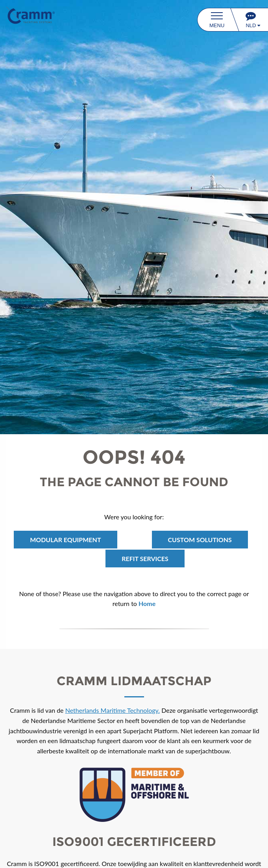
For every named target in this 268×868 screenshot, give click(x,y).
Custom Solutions (200, 540)
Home (147, 603)
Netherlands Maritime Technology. (113, 710)
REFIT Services (145, 559)
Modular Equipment (65, 540)
